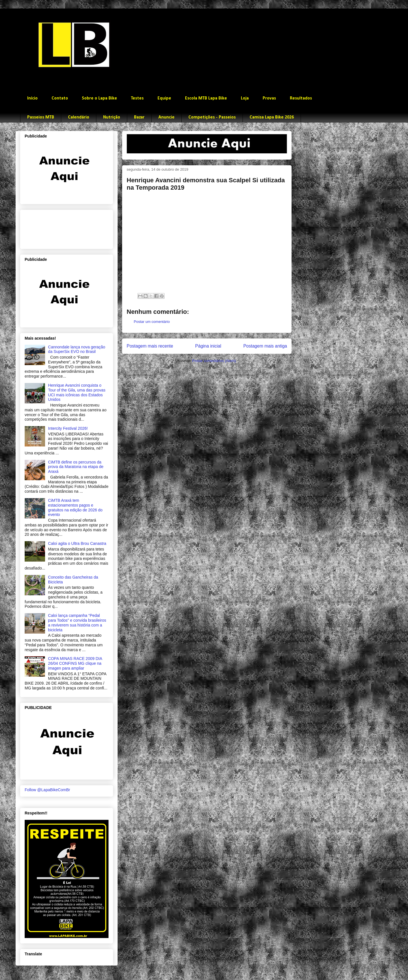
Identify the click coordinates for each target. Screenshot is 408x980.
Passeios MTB (41, 117)
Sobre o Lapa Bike (99, 98)
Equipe (164, 98)
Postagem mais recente (150, 346)
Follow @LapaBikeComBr (47, 790)
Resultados (301, 98)
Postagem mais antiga (265, 346)
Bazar (139, 117)
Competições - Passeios (212, 117)
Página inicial (208, 346)
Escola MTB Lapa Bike (206, 98)
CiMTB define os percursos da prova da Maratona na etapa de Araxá (76, 467)
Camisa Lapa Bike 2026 (272, 117)
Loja (245, 98)
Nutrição (112, 117)
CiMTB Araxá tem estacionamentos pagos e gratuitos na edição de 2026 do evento (75, 507)
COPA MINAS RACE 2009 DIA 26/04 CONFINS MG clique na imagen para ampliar (75, 663)
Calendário (79, 117)
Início (32, 98)
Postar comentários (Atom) (214, 361)
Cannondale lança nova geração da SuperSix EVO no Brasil (77, 349)
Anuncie (166, 117)
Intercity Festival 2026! (68, 428)
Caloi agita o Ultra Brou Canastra (77, 543)
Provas (269, 98)
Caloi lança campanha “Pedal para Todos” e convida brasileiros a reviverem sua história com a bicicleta (77, 623)
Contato (60, 98)
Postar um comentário (152, 322)
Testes (137, 98)
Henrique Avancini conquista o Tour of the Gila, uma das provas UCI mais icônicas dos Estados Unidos (77, 392)
